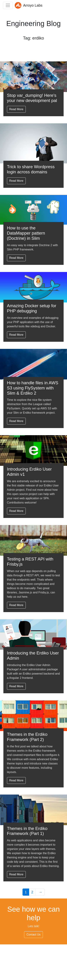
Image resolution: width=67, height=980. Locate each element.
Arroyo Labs (28, 5)
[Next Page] (40, 892)
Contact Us (33, 935)
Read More (16, 109)
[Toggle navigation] (8, 5)
